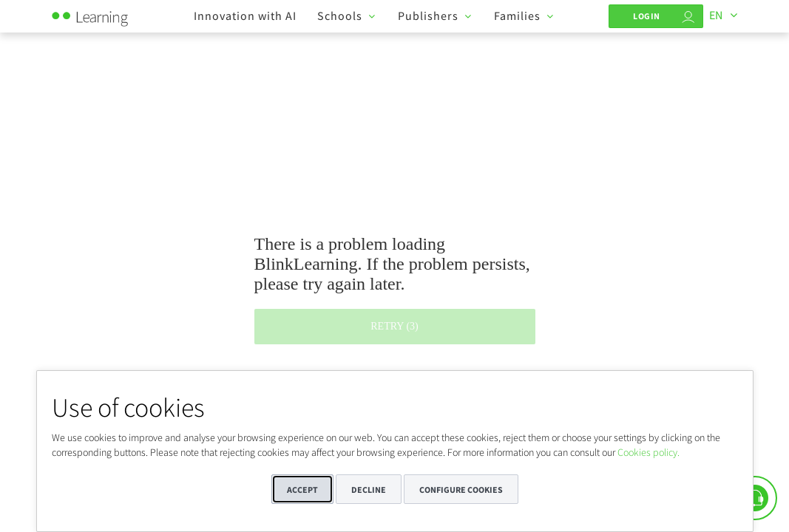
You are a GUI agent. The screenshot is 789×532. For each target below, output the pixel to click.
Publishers (428, 16)
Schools (340, 16)
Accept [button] (302, 490)
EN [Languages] (716, 15)
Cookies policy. (649, 452)
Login (647, 16)
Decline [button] (369, 490)
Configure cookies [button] (461, 490)
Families (517, 16)
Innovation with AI (245, 16)
